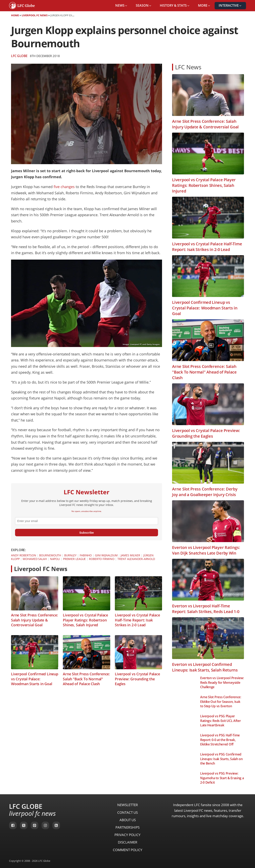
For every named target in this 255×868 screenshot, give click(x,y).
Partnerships (127, 827)
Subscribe (87, 533)
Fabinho (86, 555)
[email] (87, 521)
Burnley (70, 555)
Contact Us (127, 812)
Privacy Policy (127, 835)
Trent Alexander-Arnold (136, 559)
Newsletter (128, 805)
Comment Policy (128, 850)
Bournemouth (50, 555)
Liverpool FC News (35, 15)
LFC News (188, 67)
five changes (64, 187)
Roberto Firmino (102, 559)
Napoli (55, 559)
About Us (128, 820)
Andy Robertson (24, 555)
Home (15, 15)
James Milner (130, 555)
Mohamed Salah (35, 559)
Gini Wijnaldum (106, 555)
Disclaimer (128, 842)
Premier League (74, 559)
